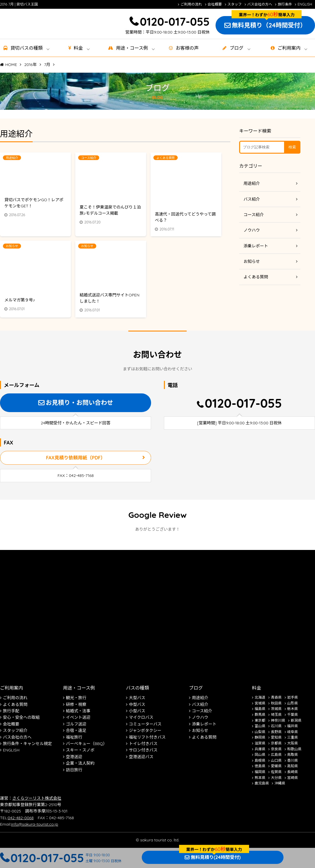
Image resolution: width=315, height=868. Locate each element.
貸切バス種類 (27, 48)
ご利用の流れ (191, 4)
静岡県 (260, 737)
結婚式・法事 (78, 711)
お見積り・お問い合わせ (79, 402)
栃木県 (293, 709)
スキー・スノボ (80, 750)
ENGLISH (305, 4)
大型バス (137, 698)
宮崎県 (293, 778)
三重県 (293, 737)
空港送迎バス (141, 757)
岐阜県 (293, 732)
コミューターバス (145, 724)
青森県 (276, 697)
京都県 (276, 743)
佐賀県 (276, 772)
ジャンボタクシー (145, 730)
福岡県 (260, 772)
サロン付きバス (143, 750)
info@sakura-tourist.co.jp (35, 824)
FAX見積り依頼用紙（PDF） (76, 458)
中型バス (137, 704)
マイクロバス (141, 717)
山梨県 (260, 732)
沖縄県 (280, 783)
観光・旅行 (76, 698)
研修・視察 (76, 704)
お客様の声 (187, 48)
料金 (78, 48)
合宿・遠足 (76, 730)
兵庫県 (260, 749)
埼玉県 (276, 715)
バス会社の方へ (260, 4)
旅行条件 (285, 4)
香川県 (293, 760)
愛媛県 (276, 766)
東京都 (260, 720)
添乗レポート (256, 246)
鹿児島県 (262, 783)
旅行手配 (11, 711)
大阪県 (293, 743)
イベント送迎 (78, 717)
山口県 (276, 760)
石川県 (276, 726)
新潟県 (296, 720)
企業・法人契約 (80, 763)
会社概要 (215, 4)
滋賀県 (260, 743)
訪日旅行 (74, 770)
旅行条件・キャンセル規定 (27, 744)
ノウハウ (252, 230)
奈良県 (276, 749)
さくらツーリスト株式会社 (37, 798)
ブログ (236, 48)
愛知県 (276, 737)
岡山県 (260, 755)
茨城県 (276, 709)
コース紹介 (254, 215)
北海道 (260, 697)
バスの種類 (138, 688)
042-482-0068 (21, 818)
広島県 (276, 755)
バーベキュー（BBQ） (86, 744)
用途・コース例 (79, 688)
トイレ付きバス (143, 744)
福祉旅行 (74, 737)
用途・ (132, 48)
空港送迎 (74, 757)
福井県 (293, 726)
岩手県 (293, 697)
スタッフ (235, 4)
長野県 (276, 732)
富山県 (260, 726)
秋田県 (276, 703)
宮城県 (260, 703)
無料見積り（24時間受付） (269, 25)
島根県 (260, 760)
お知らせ (252, 261)
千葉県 (293, 715)
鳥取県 (293, 755)
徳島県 (260, 766)
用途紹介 (252, 183)
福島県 (260, 709)
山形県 (293, 703)
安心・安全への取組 (21, 717)
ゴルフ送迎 (76, 724)
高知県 (293, 766)
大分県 (276, 778)
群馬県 (260, 715)
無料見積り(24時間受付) (216, 857)
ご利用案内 (289, 48)
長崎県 (293, 772)
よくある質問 (256, 277)
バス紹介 (252, 199)
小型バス (137, 711)
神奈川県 (278, 720)
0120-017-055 (175, 22)
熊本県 (260, 778)
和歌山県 (294, 749)
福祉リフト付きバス (147, 737)
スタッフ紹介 (15, 730)
